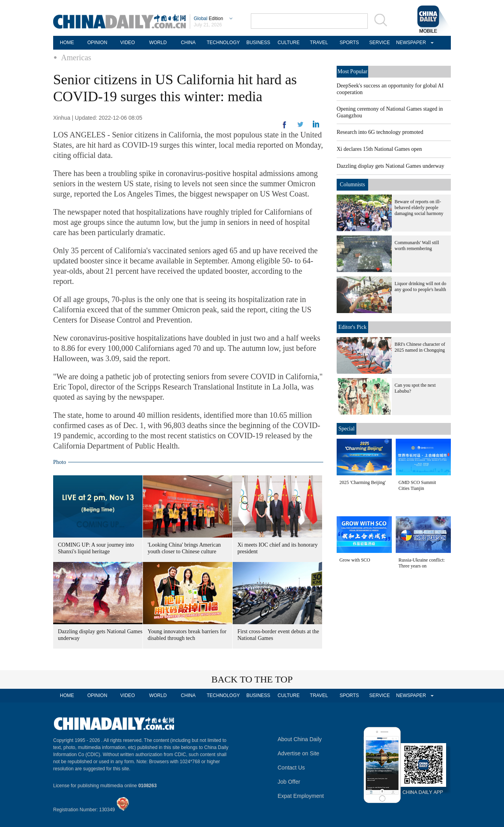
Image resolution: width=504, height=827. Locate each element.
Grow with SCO (355, 560)
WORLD (158, 43)
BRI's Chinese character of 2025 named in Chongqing (420, 347)
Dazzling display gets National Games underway (390, 166)
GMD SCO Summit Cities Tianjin (417, 485)
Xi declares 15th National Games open (379, 149)
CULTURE (289, 43)
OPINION (97, 43)
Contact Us (291, 768)
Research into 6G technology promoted (380, 132)
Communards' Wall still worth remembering (417, 246)
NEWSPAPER (410, 43)
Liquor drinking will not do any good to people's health (420, 286)
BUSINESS (258, 43)
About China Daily (300, 739)
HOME (67, 43)
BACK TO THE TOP (252, 679)
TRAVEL (319, 43)
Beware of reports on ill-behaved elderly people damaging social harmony (419, 208)
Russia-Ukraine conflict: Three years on (422, 563)
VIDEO (127, 43)
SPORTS (349, 43)
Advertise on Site (298, 753)
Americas (76, 57)
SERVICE (380, 43)
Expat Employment (301, 796)
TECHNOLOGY (223, 43)
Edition (208, 19)
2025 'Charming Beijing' (363, 482)
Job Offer (289, 782)
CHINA (188, 43)
